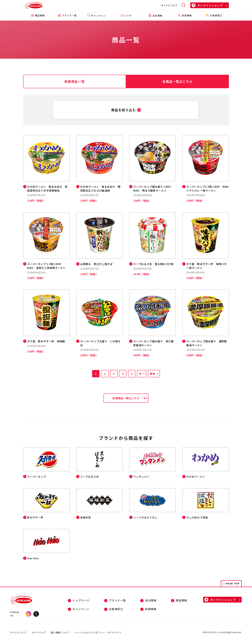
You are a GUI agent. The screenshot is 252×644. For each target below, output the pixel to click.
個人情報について (60, 632)
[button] (126, 110)
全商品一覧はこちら (178, 81)
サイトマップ (39, 632)
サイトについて (169, 5)
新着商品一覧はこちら (130, 398)
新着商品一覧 (75, 81)
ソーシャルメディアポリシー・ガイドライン (98, 632)
